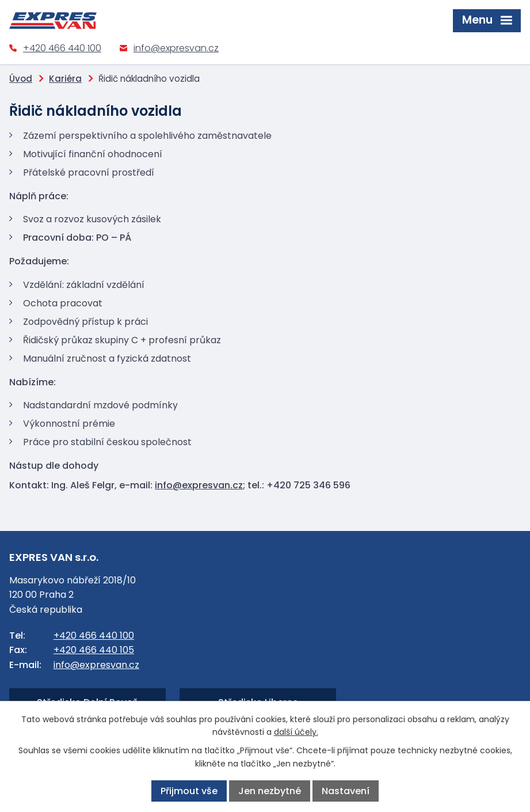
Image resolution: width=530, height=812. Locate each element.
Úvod (21, 79)
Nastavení (346, 791)
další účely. (296, 732)
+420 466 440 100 (62, 48)
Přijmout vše (189, 791)
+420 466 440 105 (94, 650)
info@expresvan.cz (176, 48)
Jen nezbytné (270, 791)
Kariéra (65, 79)
